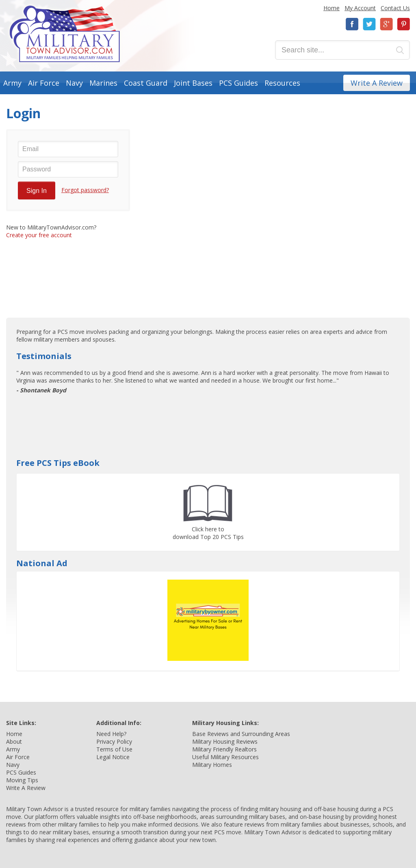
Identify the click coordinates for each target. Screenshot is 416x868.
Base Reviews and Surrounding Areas (241, 734)
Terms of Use (114, 749)
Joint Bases (193, 83)
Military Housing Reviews (225, 741)
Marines (103, 83)
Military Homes (212, 765)
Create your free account (39, 235)
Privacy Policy (114, 741)
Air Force (44, 83)
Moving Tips (22, 780)
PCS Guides (238, 83)
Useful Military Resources (225, 757)
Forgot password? (85, 190)
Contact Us (395, 8)
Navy (74, 83)
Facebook (352, 24)
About (14, 741)
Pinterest (403, 24)
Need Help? (111, 734)
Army (12, 83)
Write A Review (377, 83)
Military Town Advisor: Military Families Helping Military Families (65, 34)
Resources (282, 83)
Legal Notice (113, 757)
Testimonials (44, 356)
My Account (360, 8)
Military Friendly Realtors (224, 749)
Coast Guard (146, 83)
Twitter (369, 24)
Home (331, 8)
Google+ (386, 24)
